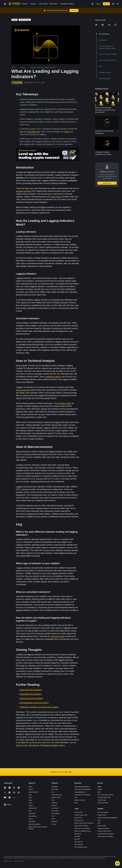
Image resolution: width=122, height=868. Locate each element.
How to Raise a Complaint (105, 836)
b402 (76, 803)
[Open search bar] (92, 4)
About (30, 787)
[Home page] (14, 4)
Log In (98, 4)
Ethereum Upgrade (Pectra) (83, 831)
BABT (53, 819)
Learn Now (74, 11)
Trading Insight (102, 800)
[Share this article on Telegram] (109, 25)
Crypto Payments (57, 795)
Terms (30, 803)
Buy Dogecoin (79, 842)
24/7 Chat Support (103, 812)
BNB (99, 792)
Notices (31, 819)
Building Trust (33, 808)
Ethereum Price (79, 820)
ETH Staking (55, 813)
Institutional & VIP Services (83, 795)
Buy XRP (77, 839)
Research (54, 821)
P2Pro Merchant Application (83, 789)
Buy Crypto (55, 789)
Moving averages (23, 390)
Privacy (31, 805)
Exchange (54, 787)
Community (32, 813)
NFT (53, 816)
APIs (99, 823)
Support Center (102, 815)
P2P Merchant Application (82, 787)
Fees (99, 820)
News (30, 795)
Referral (100, 789)
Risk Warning (32, 816)
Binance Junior (56, 797)
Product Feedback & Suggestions (107, 818)
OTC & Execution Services (105, 795)
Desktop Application (34, 824)
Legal (30, 800)
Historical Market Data (104, 797)
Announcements (33, 792)
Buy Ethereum (79, 844)
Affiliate (100, 787)
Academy (54, 803)
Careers (31, 789)
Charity (54, 824)
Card (53, 800)
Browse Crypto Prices (81, 815)
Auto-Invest (55, 811)
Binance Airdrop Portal (104, 831)
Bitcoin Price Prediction (81, 826)
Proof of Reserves (103, 803)
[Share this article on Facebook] (103, 25)
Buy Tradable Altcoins (81, 847)
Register (106, 4)
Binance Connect (80, 800)
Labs (76, 797)
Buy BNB (77, 836)
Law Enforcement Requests (106, 834)
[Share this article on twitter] (96, 25)
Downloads (32, 821)
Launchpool (55, 808)
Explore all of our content (61, 772)
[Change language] (113, 4)
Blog (30, 811)
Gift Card (54, 805)
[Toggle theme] (118, 4)
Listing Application (80, 792)
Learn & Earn (78, 812)
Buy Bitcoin (78, 834)
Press (30, 797)
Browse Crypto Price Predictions (84, 823)
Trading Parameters (103, 828)
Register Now (107, 183)
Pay (53, 792)
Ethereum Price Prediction (82, 828)
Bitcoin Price (78, 818)
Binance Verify (102, 826)
